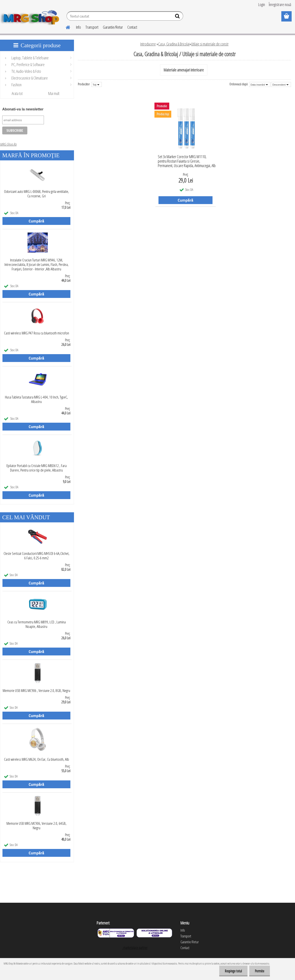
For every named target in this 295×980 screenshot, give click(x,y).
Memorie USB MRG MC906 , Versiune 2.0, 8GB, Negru (36, 691)
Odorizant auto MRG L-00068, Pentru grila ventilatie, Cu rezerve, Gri (37, 194)
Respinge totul (233, 971)
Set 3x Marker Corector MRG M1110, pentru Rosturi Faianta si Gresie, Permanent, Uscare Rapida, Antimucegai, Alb (187, 160)
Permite (260, 971)
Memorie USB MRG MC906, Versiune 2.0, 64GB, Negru (37, 826)
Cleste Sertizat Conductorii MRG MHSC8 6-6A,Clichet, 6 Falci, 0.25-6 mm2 (37, 556)
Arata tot (17, 93)
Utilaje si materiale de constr (210, 44)
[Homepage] (65, 27)
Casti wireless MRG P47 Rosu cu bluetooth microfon (37, 333)
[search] (178, 17)
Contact (132, 27)
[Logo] (31, 17)
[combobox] (260, 84)
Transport (92, 27)
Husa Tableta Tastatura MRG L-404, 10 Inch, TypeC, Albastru (36, 399)
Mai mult (54, 93)
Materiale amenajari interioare (184, 70)
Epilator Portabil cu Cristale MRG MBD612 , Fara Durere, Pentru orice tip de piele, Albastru (37, 468)
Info (78, 27)
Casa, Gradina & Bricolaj (174, 44)
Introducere (148, 44)
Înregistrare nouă (280, 4)
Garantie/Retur (113, 27)
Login (262, 4)
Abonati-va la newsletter (23, 109)
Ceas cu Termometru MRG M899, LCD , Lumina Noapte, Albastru (37, 624)
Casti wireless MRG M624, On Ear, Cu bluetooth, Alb (37, 759)
